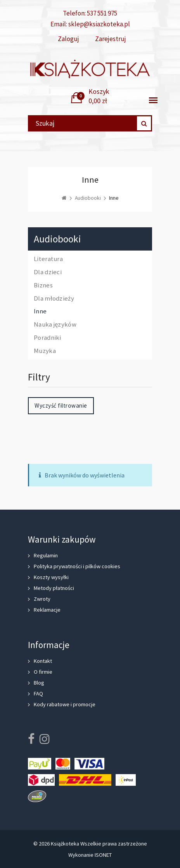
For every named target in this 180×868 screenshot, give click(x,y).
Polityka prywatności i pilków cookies (77, 566)
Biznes (43, 285)
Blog (39, 683)
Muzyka (45, 351)
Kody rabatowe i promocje (65, 704)
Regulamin (46, 555)
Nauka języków (55, 325)
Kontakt (43, 661)
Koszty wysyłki (51, 577)
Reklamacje (47, 610)
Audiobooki (57, 239)
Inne (40, 311)
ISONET (103, 855)
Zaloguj (68, 39)
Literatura (48, 259)
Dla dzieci (48, 272)
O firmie (43, 672)
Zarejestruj (111, 39)
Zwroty (42, 599)
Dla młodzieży (54, 299)
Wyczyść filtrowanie (61, 405)
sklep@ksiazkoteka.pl (99, 24)
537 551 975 (102, 13)
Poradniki (48, 338)
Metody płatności (54, 588)
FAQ (38, 693)
